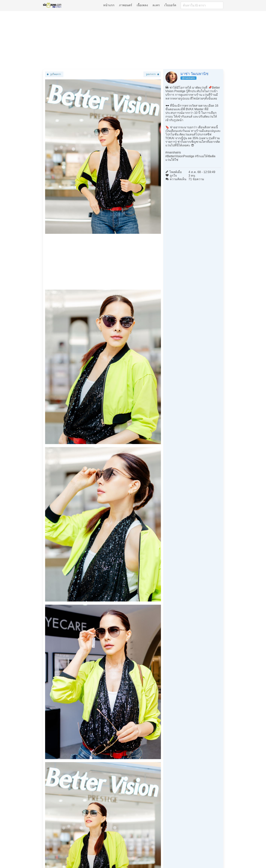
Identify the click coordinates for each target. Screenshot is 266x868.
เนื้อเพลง (142, 5)
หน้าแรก (109, 5)
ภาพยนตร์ (126, 5)
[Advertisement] (133, 40)
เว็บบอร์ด (170, 5)
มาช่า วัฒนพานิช (195, 74)
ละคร (156, 5)
